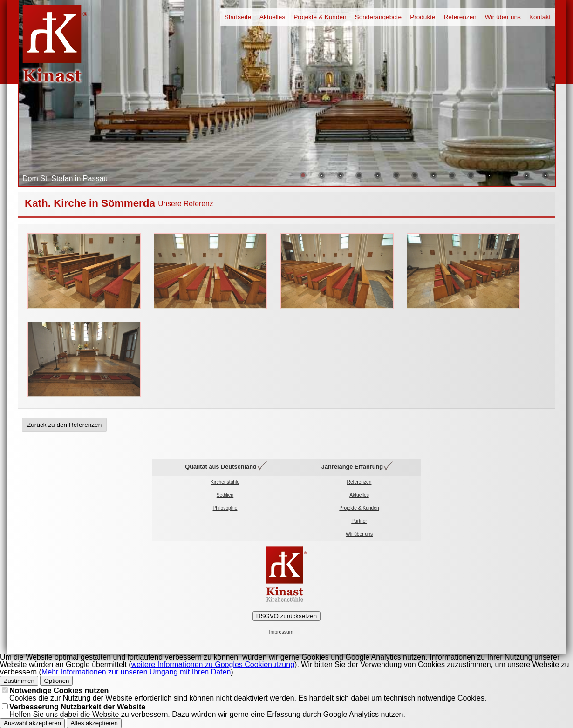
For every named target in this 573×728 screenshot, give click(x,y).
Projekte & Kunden (320, 17)
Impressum (281, 632)
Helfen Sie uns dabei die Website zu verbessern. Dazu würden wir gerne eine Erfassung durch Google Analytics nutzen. (207, 711)
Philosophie (225, 508)
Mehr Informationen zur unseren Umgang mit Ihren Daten (136, 672)
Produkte (423, 17)
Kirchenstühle (225, 482)
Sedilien (225, 495)
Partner (359, 521)
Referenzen (460, 17)
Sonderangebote (379, 17)
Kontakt (540, 17)
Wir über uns (503, 17)
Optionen (56, 681)
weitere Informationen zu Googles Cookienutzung (213, 664)
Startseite (238, 17)
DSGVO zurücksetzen (286, 616)
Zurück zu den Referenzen (64, 425)
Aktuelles (272, 17)
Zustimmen (19, 681)
